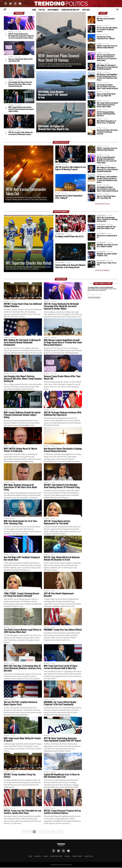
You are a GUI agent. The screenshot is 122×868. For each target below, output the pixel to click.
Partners (67, 857)
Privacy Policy (89, 857)
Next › (54, 832)
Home (34, 10)
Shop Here (86, 10)
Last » (60, 832)
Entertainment (53, 10)
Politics (42, 10)
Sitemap (45, 857)
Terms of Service (77, 857)
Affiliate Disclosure (56, 857)
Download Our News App (70, 10)
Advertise (38, 857)
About (31, 857)
